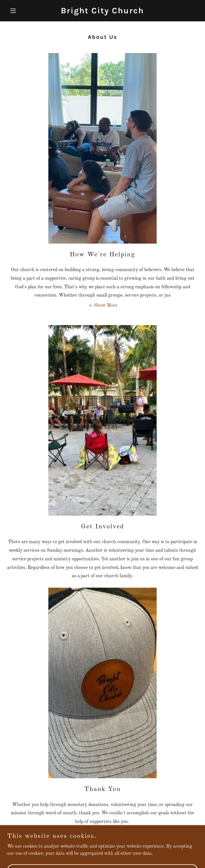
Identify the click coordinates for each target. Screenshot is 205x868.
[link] (102, 12)
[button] (21, 11)
